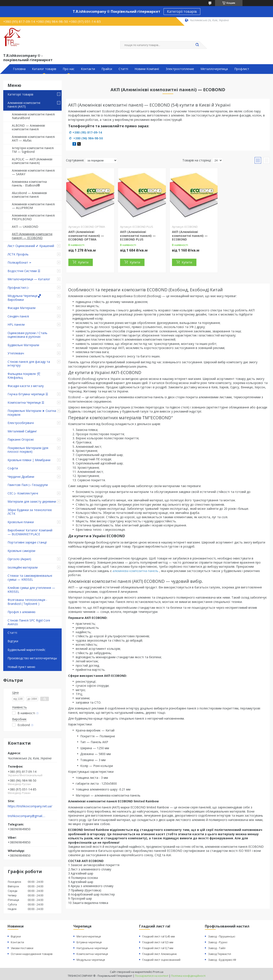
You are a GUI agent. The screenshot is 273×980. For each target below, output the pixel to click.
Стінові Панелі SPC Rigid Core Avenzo (29, 622)
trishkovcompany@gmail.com (27, 816)
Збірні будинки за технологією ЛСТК (30, 512)
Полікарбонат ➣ (20, 262)
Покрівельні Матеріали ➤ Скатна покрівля (32, 413)
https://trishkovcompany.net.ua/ (30, 806)
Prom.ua (158, 972)
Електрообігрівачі (21, 423)
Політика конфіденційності (188, 976)
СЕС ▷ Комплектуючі (23, 493)
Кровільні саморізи (21, 551)
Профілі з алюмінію (22, 612)
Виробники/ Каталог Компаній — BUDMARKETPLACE (30, 532)
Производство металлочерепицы (32, 658)
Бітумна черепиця (89, 942)
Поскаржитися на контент (152, 976)
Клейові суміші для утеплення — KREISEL (31, 590)
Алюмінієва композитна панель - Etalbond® (29, 184)
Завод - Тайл (217, 948)
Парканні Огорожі (21, 439)
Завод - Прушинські (222, 936)
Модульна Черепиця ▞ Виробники (24, 298)
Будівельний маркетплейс (26, 650)
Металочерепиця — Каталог (29, 279)
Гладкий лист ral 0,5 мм (158, 942)
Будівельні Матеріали (23, 345)
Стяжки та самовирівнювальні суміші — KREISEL (30, 578)
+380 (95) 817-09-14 (87, 132)
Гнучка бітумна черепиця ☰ (28, 394)
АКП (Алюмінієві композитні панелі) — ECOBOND (32, 236)
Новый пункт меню (21, 667)
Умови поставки (22, 948)
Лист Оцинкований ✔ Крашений (31, 246)
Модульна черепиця (91, 960)
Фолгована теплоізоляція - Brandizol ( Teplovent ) (27, 602)
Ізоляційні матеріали (23, 567)
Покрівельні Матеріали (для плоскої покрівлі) (28, 450)
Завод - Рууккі (218, 942)
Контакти (88, 69)
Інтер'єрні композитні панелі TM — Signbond (33, 150)
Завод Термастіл (220, 954)
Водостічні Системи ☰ (24, 271)
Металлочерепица (214, 69)
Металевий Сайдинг (22, 431)
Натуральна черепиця (92, 948)
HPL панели (16, 324)
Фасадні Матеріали (22, 308)
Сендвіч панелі (18, 316)
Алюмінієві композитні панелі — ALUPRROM (33, 206)
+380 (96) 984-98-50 (88, 138)
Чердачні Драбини (21, 477)
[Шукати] (197, 45)
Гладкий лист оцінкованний (161, 960)
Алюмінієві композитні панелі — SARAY (33, 172)
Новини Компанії (147, 69)
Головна (19, 69)
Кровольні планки (21, 522)
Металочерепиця (89, 936)
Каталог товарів (44, 69)
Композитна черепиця (92, 954)
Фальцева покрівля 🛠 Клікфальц (24, 376)
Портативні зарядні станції (27, 542)
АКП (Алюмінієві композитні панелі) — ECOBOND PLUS (138, 236)
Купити (83, 262)
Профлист (242, 69)
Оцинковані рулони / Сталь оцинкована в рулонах (27, 335)
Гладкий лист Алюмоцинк (160, 954)
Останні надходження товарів (32, 954)
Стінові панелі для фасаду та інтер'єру (29, 364)
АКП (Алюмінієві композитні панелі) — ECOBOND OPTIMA (86, 236)
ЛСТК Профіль (18, 254)
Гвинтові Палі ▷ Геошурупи (28, 485)
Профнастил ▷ (18, 288)
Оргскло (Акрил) (19, 559)
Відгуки (13, 641)
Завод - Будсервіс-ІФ (222, 960)
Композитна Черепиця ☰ (26, 402)
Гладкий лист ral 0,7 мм (158, 948)
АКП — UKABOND (25, 227)
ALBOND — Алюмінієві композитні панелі (28, 127)
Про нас (69, 69)
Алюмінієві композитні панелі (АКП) (24, 105)
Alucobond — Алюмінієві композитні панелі (29, 195)
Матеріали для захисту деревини (32, 501)
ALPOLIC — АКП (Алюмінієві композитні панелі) (32, 161)
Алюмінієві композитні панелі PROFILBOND (33, 217)
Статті (123, 69)
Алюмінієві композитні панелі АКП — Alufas (33, 139)
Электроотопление (180, 69)
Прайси (107, 69)
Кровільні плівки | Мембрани (29, 460)
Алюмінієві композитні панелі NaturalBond (33, 116)
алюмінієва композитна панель (135, 571)
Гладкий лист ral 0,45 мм (159, 936)
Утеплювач (16, 353)
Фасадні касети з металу (26, 386)
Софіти (13, 468)
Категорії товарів (182, 11)
